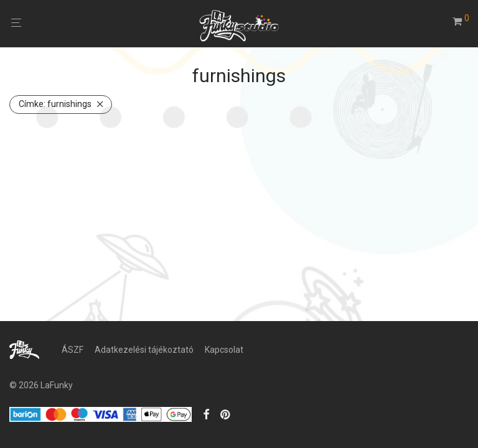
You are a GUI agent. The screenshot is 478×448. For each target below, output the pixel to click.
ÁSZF (73, 350)
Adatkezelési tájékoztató (144, 350)
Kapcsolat (224, 350)
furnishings (55, 104)
